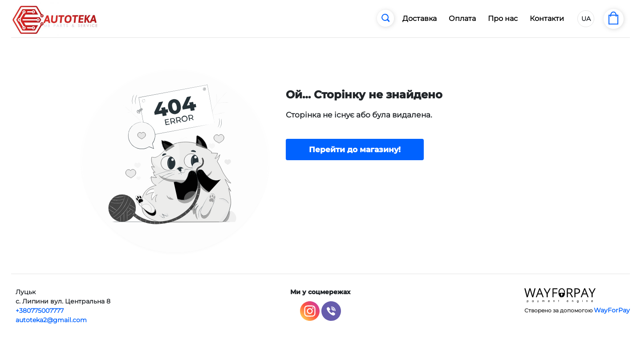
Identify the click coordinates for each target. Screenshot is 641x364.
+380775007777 (40, 311)
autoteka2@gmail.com (51, 320)
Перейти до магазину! (355, 150)
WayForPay (612, 310)
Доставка (420, 18)
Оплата (462, 18)
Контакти (547, 18)
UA (586, 19)
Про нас (503, 18)
